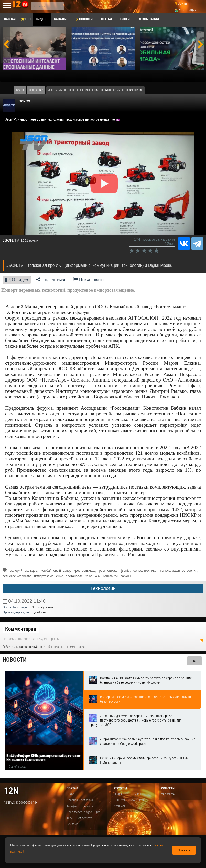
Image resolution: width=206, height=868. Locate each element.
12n (11, 791)
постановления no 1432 (83, 576)
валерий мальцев (24, 571)
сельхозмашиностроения (179, 571)
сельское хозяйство (17, 576)
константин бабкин (117, 576)
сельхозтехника (145, 571)
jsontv (126, 571)
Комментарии (21, 629)
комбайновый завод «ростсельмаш (68, 571)
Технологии (103, 588)
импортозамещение (49, 576)
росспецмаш (108, 571)
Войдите (8, 647)
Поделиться (51, 279)
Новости (15, 660)
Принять (184, 850)
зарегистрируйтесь (31, 647)
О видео (17, 280)
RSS (201, 641)
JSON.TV (24, 101)
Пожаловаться (90, 279)
